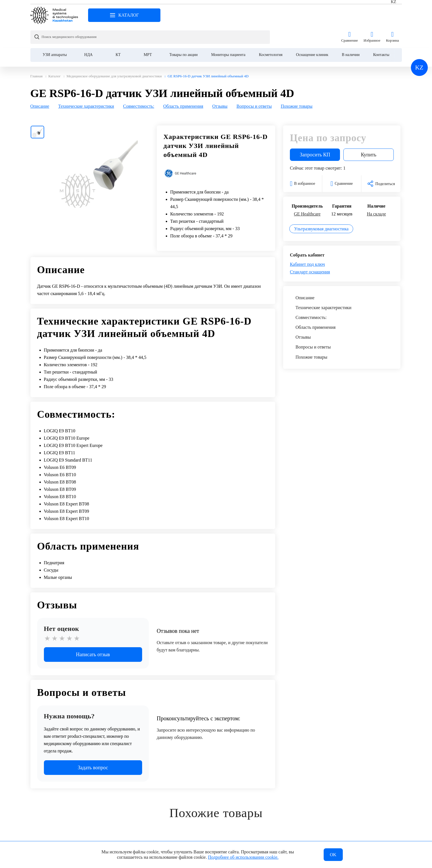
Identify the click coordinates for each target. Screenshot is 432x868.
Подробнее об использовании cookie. (243, 856)
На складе (376, 192)
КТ (118, 33)
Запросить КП (315, 133)
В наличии (351, 33)
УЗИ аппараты (55, 33)
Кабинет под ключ (307, 242)
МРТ (148, 33)
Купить (369, 133)
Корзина (392, 15)
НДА (88, 33)
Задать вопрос (93, 746)
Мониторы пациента (228, 33)
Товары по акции (184, 33)
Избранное (372, 15)
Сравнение (350, 15)
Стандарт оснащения (310, 250)
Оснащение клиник (312, 33)
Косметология (271, 33)
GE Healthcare (307, 192)
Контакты (381, 33)
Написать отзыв (93, 633)
